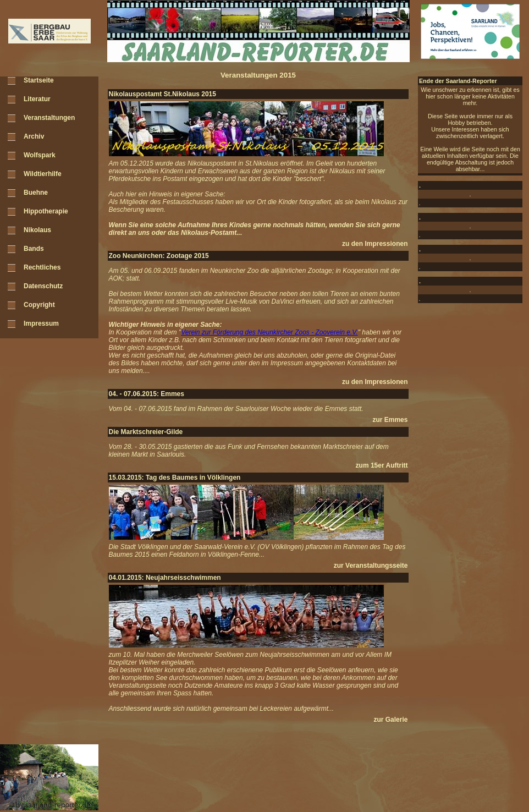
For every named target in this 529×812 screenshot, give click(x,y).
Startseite (39, 80)
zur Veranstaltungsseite (371, 566)
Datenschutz (43, 286)
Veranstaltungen (49, 118)
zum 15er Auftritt (382, 465)
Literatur (37, 99)
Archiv (34, 136)
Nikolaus (37, 230)
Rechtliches (42, 267)
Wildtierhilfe (43, 174)
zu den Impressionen (375, 244)
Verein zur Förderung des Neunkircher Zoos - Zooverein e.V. (269, 332)
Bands (34, 249)
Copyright (39, 305)
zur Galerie (390, 720)
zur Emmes (390, 420)
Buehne (36, 193)
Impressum (41, 323)
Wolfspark (40, 155)
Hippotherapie (46, 211)
